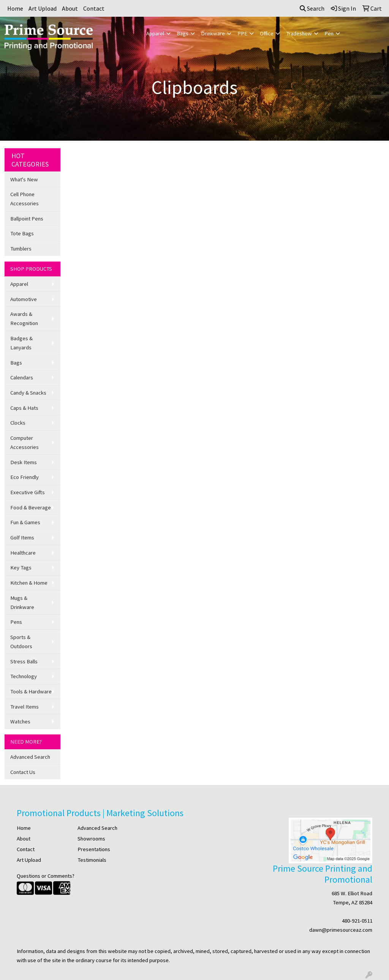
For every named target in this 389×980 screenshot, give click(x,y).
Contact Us (23, 772)
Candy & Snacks (28, 393)
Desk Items (24, 462)
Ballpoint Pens (27, 219)
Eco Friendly (25, 477)
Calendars (22, 377)
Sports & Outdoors (21, 642)
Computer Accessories (25, 442)
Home (15, 8)
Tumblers (21, 249)
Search (312, 8)
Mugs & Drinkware (22, 603)
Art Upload (43, 8)
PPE (242, 33)
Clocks (18, 423)
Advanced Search (30, 757)
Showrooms (91, 839)
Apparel (155, 33)
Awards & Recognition (24, 319)
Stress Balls (24, 661)
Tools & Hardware (31, 691)
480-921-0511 (357, 921)
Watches (20, 722)
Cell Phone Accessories (25, 199)
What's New (24, 179)
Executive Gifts (28, 492)
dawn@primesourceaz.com (341, 930)
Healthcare (23, 553)
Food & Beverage (31, 507)
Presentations (94, 849)
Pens (16, 622)
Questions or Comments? (46, 876)
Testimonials (92, 860)
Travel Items (25, 707)
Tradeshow (299, 33)
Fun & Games (25, 522)
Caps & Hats (24, 408)
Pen (329, 33)
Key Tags (21, 568)
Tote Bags (22, 233)
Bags (183, 33)
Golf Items (22, 538)
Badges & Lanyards (21, 343)
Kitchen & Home (29, 583)
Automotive (24, 299)
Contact (94, 8)
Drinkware (213, 33)
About (70, 8)
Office (267, 33)
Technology (24, 676)
